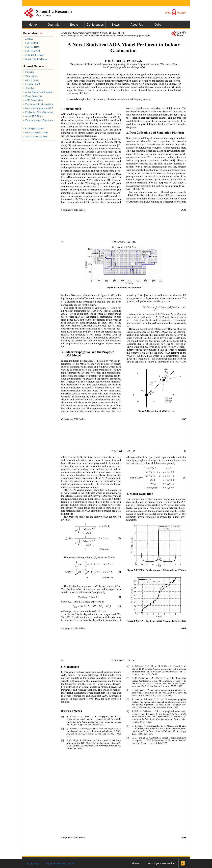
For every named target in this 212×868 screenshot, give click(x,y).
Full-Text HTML (32, 47)
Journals (54, 25)
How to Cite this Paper (35, 59)
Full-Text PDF (31, 43)
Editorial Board (32, 84)
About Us (137, 25)
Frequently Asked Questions (38, 120)
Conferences (95, 25)
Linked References (33, 55)
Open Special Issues (34, 129)
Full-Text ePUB (32, 51)
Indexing (28, 72)
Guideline (29, 88)
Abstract (28, 39)
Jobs (158, 25)
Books (74, 25)
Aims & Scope (31, 80)
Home (33, 25)
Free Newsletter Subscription (38, 104)
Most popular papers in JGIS (38, 108)
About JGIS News (33, 116)
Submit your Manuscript (161, 863)
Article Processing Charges (37, 92)
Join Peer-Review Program (60, 864)
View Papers (30, 76)
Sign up (136, 863)
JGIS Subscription (33, 100)
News (116, 25)
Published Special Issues (36, 133)
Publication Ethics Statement (38, 112)
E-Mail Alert (34, 864)
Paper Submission (33, 96)
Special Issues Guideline (35, 137)
